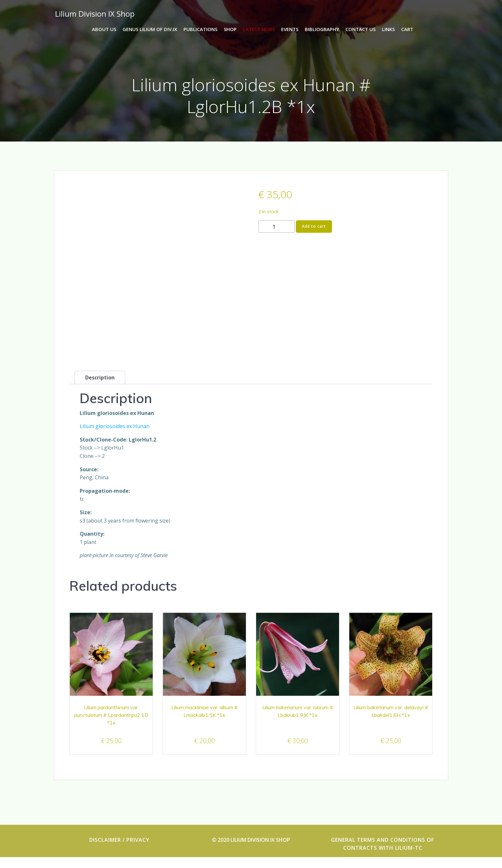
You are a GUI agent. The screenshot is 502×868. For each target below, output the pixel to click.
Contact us (360, 29)
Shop (230, 29)
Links (388, 29)
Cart (407, 29)
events (290, 29)
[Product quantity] (276, 229)
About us (104, 29)
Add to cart (314, 228)
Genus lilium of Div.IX (150, 29)
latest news (259, 29)
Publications (200, 29)
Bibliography (322, 29)
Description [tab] (100, 388)
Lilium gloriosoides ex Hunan (115, 437)
